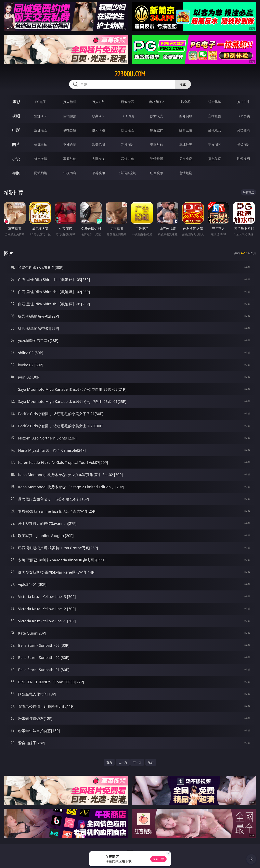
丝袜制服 (186, 116)
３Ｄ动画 (128, 116)
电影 (16, 130)
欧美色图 (99, 144)
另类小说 (186, 159)
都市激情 (41, 159)
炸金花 (186, 102)
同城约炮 (41, 173)
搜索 (183, 84)
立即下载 (158, 859)
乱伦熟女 (215, 130)
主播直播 (215, 116)
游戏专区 (128, 102)
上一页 (123, 762)
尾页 (151, 762)
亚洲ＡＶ (41, 116)
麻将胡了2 (157, 102)
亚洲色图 (70, 144)
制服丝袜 (157, 130)
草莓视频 (99, 173)
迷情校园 (157, 159)
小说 (16, 159)
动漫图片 (128, 144)
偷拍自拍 (70, 130)
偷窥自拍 (41, 144)
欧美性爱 (128, 130)
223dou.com (130, 74)
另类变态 (244, 130)
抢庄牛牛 (244, 102)
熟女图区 (215, 144)
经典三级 (186, 130)
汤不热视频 (128, 173)
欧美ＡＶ (99, 116)
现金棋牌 (215, 102)
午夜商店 (70, 173)
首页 (109, 762)
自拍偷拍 (70, 116)
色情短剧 (186, 173)
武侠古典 (128, 159)
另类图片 (244, 144)
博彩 (16, 102)
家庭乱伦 (70, 159)
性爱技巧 (244, 159)
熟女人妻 (157, 116)
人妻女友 (99, 159)
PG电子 (41, 102)
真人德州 (70, 102)
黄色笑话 (215, 159)
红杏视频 (157, 173)
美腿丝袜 (157, 144)
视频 (16, 116)
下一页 (137, 762)
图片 (16, 144)
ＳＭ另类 (244, 116)
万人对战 (99, 102)
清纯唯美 (186, 144)
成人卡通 (99, 130)
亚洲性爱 (41, 130)
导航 (16, 173)
